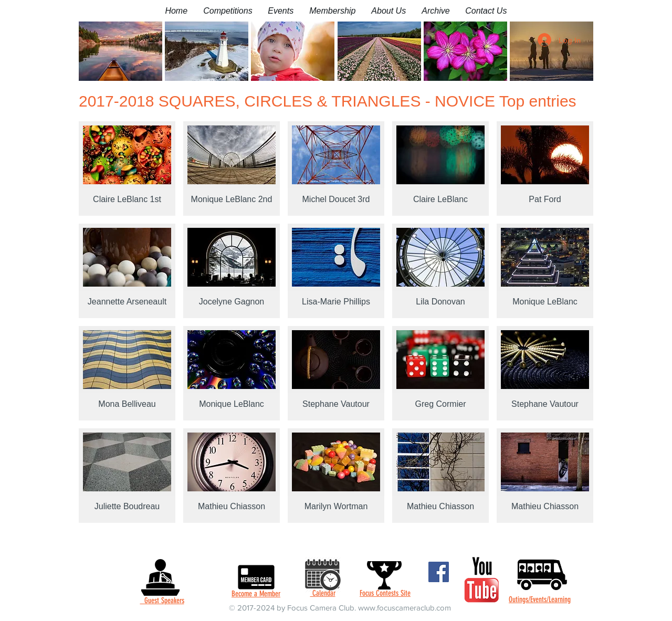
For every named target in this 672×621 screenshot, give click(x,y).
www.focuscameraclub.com (405, 608)
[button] (228, 11)
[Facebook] (439, 572)
